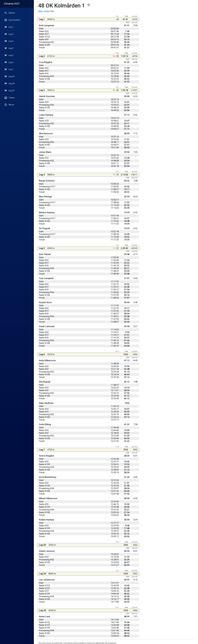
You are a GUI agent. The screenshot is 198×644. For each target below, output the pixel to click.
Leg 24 (9, 83)
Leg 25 (9, 91)
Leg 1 (9, 27)
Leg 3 (9, 41)
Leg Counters (12, 20)
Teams (9, 98)
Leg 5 (9, 55)
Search (10, 13)
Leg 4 (9, 48)
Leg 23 (9, 76)
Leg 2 (9, 34)
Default (47, 11)
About (9, 105)
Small (41, 11)
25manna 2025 (12, 4)
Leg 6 (9, 62)
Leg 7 (9, 69)
